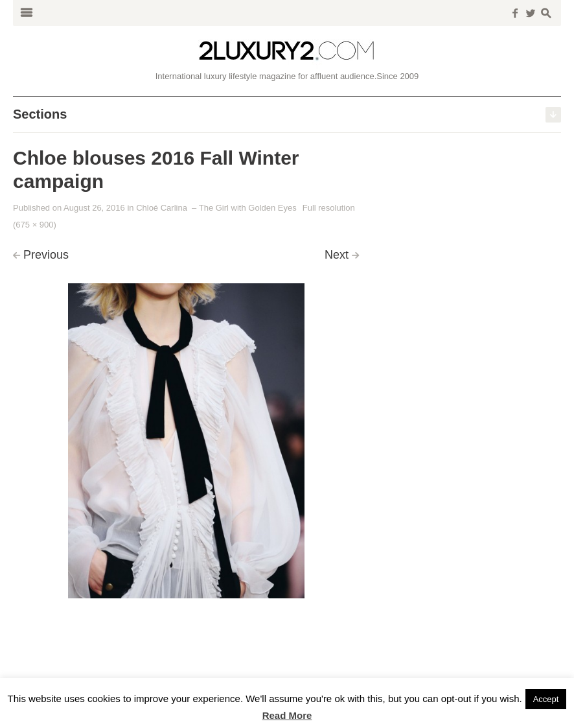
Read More (287, 715)
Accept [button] (546, 699)
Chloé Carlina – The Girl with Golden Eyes (216, 208)
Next (337, 255)
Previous (46, 255)
